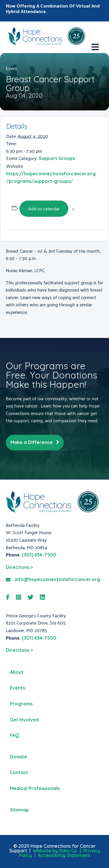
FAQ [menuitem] (14, 735)
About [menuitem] (17, 672)
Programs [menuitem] (21, 704)
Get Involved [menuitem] (24, 720)
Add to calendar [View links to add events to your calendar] (44, 209)
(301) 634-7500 (39, 555)
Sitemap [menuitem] (19, 810)
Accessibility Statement (64, 855)
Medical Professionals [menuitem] (35, 788)
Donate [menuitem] (18, 757)
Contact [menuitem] (19, 772)
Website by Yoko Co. (55, 851)
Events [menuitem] (17, 688)
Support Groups (57, 158)
